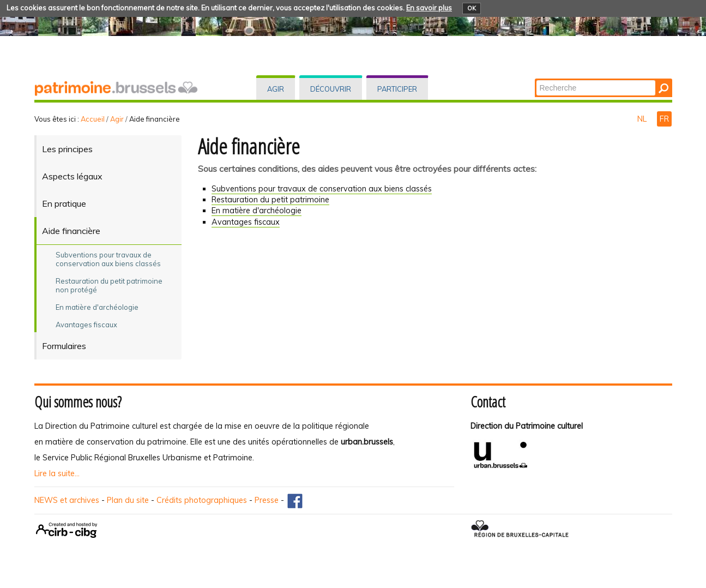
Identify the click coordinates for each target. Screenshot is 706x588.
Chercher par (535, 79)
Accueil (93, 119)
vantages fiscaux (246, 222)
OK (472, 8)
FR (664, 119)
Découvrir (331, 89)
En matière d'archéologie (257, 211)
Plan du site (128, 500)
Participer (397, 89)
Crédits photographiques (202, 500)
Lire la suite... (57, 473)
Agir (276, 89)
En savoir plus (429, 8)
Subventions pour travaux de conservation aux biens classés (322, 189)
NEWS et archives (67, 500)
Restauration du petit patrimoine (270, 200)
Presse (267, 500)
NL (643, 119)
